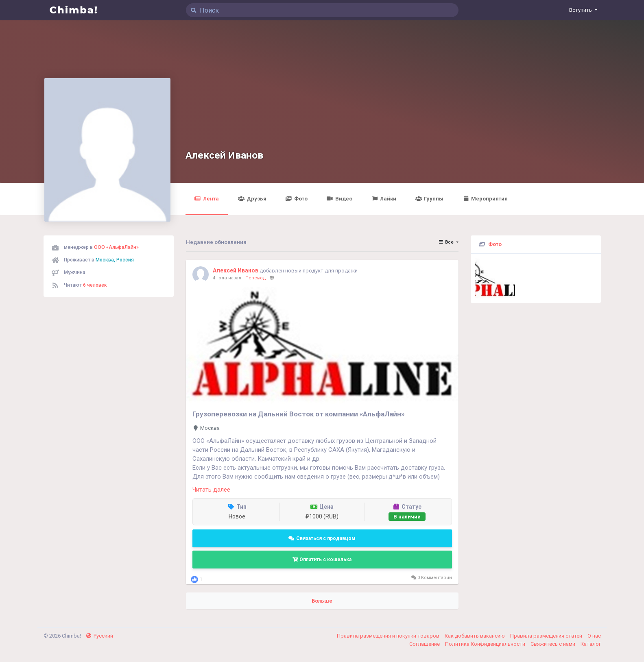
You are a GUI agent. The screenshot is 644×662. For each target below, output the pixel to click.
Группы (430, 199)
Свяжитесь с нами (553, 644)
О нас (594, 636)
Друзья (252, 199)
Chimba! (74, 10)
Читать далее (211, 490)
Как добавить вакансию (475, 636)
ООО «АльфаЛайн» (116, 247)
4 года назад (227, 278)
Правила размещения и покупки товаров (389, 636)
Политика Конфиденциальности (486, 644)
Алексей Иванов (224, 155)
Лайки (384, 199)
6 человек (95, 285)
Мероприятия (486, 199)
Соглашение (425, 644)
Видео (339, 199)
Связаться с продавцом (322, 538)
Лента (207, 199)
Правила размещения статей (547, 636)
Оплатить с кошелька (322, 560)
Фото (297, 199)
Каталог (591, 644)
